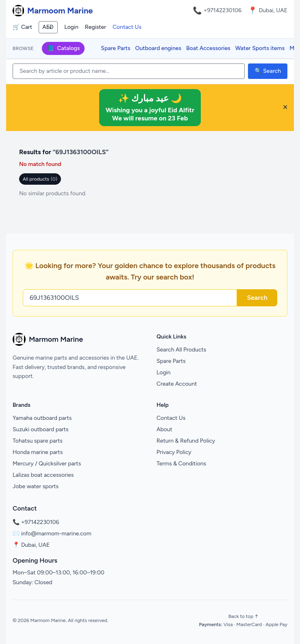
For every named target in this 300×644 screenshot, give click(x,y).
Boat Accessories (208, 48)
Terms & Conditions (181, 464)
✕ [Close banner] (285, 107)
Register (96, 27)
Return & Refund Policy (186, 441)
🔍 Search (268, 71)
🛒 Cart (22, 27)
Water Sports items (260, 48)
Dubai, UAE (35, 545)
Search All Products (181, 350)
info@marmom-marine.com (56, 534)
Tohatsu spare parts (38, 441)
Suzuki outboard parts (41, 429)
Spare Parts (115, 48)
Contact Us (127, 27)
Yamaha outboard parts (42, 418)
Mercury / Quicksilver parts (47, 464)
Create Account (177, 384)
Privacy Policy (174, 452)
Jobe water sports (36, 486)
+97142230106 (223, 10)
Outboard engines (158, 48)
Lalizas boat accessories (43, 475)
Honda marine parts (38, 452)
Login (71, 27)
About (164, 429)
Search (257, 298)
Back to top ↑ (243, 616)
